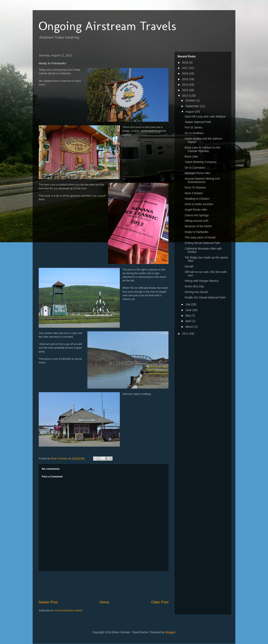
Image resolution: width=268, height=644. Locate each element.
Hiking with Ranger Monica (202, 281)
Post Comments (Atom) (69, 610)
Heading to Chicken (197, 199)
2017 (186, 68)
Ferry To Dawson (195, 187)
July (188, 304)
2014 (186, 85)
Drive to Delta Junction (199, 204)
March (190, 327)
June (189, 310)
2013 (186, 90)
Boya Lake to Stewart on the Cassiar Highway (203, 149)
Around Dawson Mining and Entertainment (202, 180)
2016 (186, 73)
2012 (186, 96)
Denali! (189, 266)
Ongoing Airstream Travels (107, 26)
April (189, 321)
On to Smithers (194, 133)
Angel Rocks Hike (196, 210)
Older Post (160, 602)
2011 (186, 334)
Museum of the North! (198, 226)
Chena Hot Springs (197, 215)
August (190, 112)
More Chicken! (194, 193)
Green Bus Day (194, 286)
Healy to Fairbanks (197, 232)
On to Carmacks (195, 168)
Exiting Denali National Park (202, 243)
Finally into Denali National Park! (205, 297)
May (188, 316)
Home (105, 602)
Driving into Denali (196, 292)
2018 (186, 62)
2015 (186, 79)
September (193, 106)
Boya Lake (191, 156)
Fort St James (193, 127)
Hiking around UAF (197, 221)
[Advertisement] (113, 585)
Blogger (170, 632)
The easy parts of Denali (200, 237)
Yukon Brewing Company (201, 162)
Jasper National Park (198, 122)
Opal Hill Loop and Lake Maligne (205, 116)
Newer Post (48, 602)
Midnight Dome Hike (197, 173)
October (191, 100)
